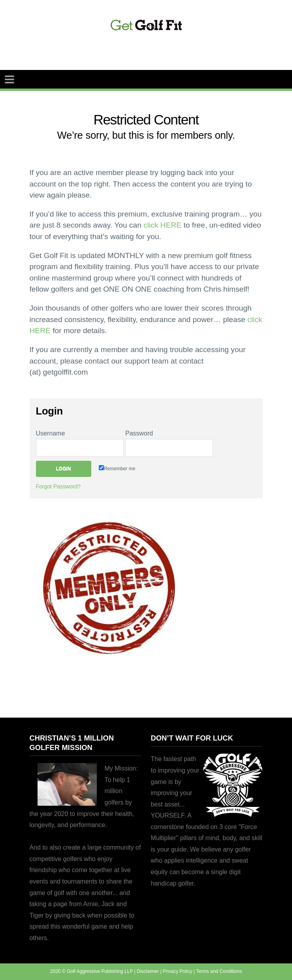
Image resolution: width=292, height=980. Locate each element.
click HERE (162, 225)
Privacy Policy (178, 971)
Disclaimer (148, 971)
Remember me (117, 468)
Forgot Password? (58, 486)
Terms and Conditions (219, 971)
